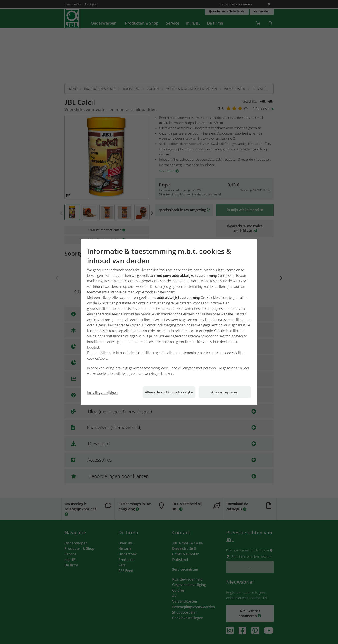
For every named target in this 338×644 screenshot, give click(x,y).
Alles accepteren (225, 392)
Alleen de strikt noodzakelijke (169, 392)
